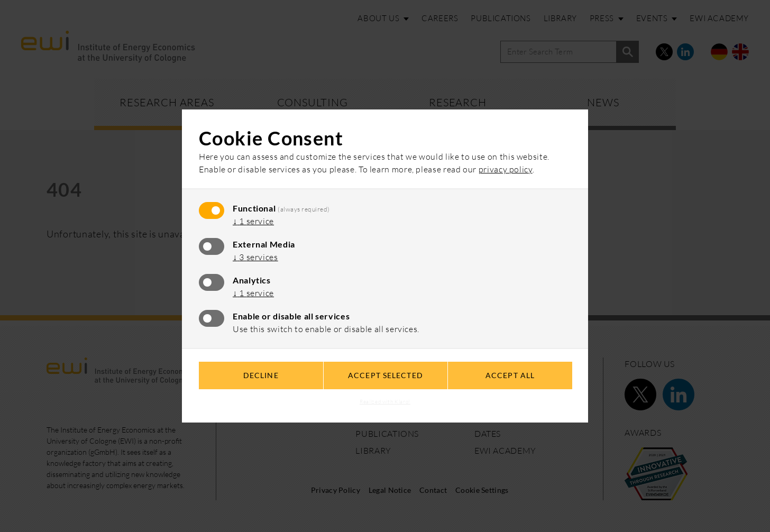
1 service (253, 221)
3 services (255, 257)
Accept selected (386, 375)
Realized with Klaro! (385, 402)
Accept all (510, 375)
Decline (261, 375)
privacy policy (506, 169)
